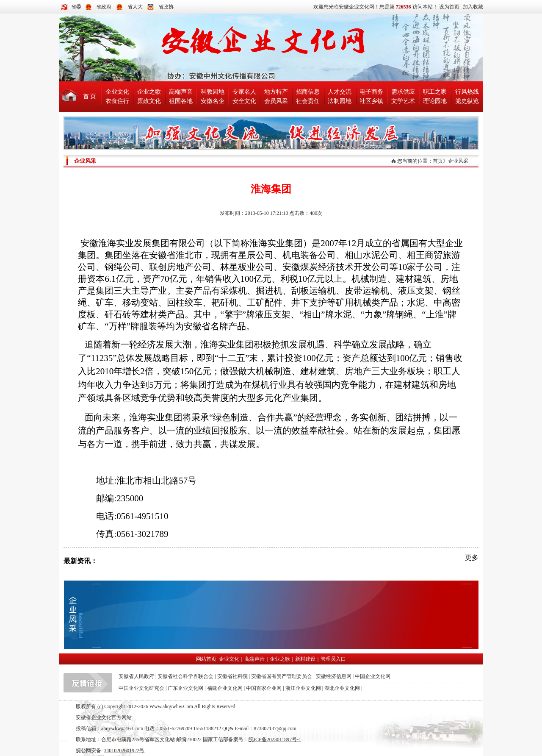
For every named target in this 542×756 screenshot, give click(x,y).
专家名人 (244, 92)
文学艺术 (403, 101)
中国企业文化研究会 (141, 688)
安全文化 (244, 101)
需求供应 (403, 92)
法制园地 (340, 101)
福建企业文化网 (225, 688)
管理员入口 (333, 659)
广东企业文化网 (185, 688)
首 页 (90, 96)
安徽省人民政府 (136, 676)
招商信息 (308, 92)
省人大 (135, 7)
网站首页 (206, 659)
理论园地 (435, 101)
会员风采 (276, 101)
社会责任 (308, 101)
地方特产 (276, 92)
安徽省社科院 (232, 676)
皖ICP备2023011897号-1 (275, 739)
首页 (438, 161)
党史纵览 (467, 101)
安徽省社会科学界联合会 (185, 676)
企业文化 (117, 92)
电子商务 (371, 92)
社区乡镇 (371, 101)
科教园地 (213, 92)
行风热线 (467, 92)
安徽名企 (213, 101)
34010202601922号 (124, 750)
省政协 (166, 7)
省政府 (104, 7)
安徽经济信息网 (334, 676)
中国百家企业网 (264, 688)
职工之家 (435, 92)
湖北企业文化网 (342, 688)
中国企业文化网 (373, 676)
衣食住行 (117, 101)
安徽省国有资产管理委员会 (282, 676)
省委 (76, 7)
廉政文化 (149, 101)
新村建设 (305, 659)
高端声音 (181, 92)
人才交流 (340, 92)
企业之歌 (149, 92)
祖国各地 (181, 101)
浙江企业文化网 (303, 688)
